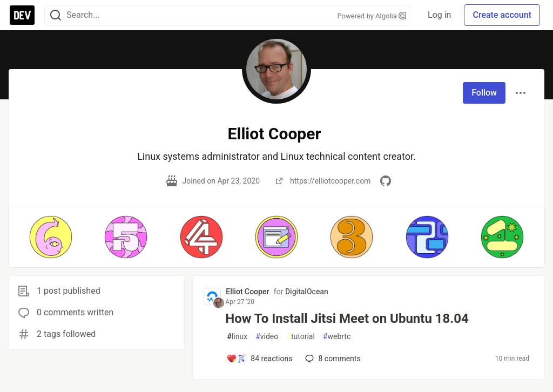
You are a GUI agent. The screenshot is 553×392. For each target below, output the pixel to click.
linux (237, 337)
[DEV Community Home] (22, 15)
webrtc (337, 337)
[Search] (56, 15)
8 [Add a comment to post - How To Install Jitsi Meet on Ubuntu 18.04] (332, 359)
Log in (439, 15)
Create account (502, 15)
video (267, 337)
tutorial (301, 337)
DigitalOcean (307, 292)
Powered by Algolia (372, 16)
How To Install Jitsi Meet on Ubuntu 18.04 (347, 319)
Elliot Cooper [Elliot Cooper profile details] (247, 292)
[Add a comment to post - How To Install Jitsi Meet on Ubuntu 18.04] (259, 359)
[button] (50, 237)
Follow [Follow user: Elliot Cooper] (484, 93)
